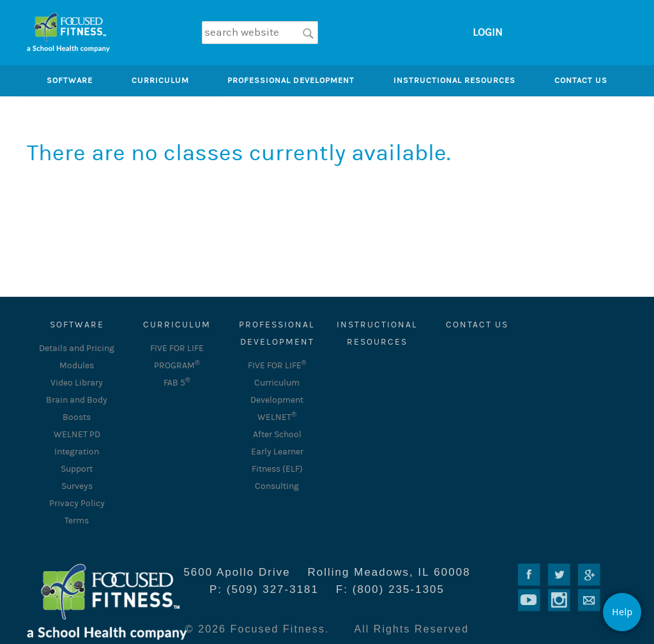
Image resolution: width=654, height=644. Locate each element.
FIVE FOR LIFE (277, 366)
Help (622, 612)
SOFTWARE (77, 325)
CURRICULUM (177, 325)
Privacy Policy (77, 504)
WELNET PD (77, 435)
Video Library (77, 383)
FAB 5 (177, 383)
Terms (77, 521)
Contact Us (477, 325)
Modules (77, 366)
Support (77, 469)
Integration (77, 452)
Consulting (277, 486)
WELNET (277, 417)
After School (277, 435)
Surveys (77, 486)
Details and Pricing (77, 348)
